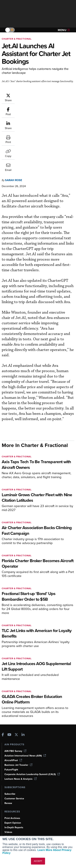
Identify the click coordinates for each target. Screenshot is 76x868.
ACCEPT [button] (38, 861)
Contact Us (11, 829)
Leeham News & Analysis (21, 728)
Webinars (10, 786)
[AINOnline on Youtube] (9, 684)
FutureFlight (11, 719)
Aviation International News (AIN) (25, 705)
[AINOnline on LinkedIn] (23, 684)
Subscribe (10, 743)
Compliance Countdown (18, 800)
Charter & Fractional (17, 39)
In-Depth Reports (14, 777)
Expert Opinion (13, 772)
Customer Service (14, 748)
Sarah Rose (13, 128)
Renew (8, 752)
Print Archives (12, 767)
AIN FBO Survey (15, 700)
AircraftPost (13, 710)
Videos (8, 781)
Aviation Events (13, 795)
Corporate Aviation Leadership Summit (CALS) (32, 724)
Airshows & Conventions (18, 791)
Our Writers (11, 820)
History (8, 824)
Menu (64, 30)
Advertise (12, 833)
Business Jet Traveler (18, 714)
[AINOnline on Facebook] (3, 684)
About (8, 815)
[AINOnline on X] (16, 684)
